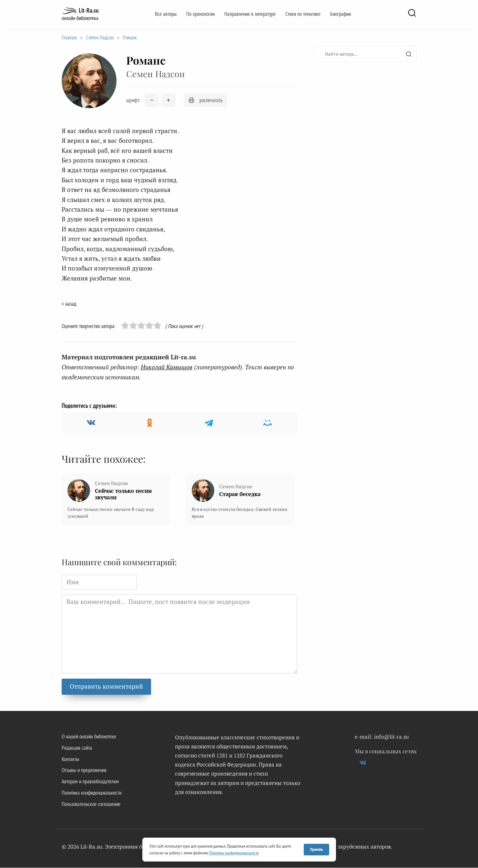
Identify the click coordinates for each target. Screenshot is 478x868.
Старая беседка (240, 494)
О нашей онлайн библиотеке (89, 736)
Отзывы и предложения (84, 770)
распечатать (205, 100)
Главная (69, 37)
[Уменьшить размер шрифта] (152, 101)
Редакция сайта (77, 748)
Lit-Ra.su (89, 10)
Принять (316, 849)
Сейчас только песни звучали (123, 494)
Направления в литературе (250, 14)
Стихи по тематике (303, 14)
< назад (69, 304)
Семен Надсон (100, 37)
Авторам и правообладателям (90, 782)
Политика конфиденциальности (92, 793)
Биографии (341, 14)
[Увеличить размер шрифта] (168, 101)
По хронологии (200, 14)
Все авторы (166, 14)
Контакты (70, 759)
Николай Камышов (167, 367)
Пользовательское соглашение (91, 804)
